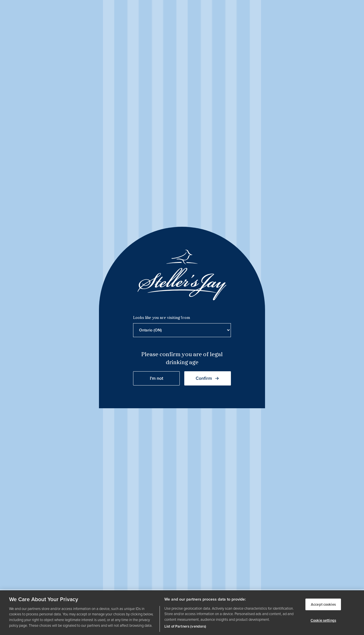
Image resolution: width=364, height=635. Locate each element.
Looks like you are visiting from (162, 318)
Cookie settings (323, 620)
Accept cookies (323, 604)
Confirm (208, 378)
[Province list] (182, 330)
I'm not (157, 378)
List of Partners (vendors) (185, 626)
